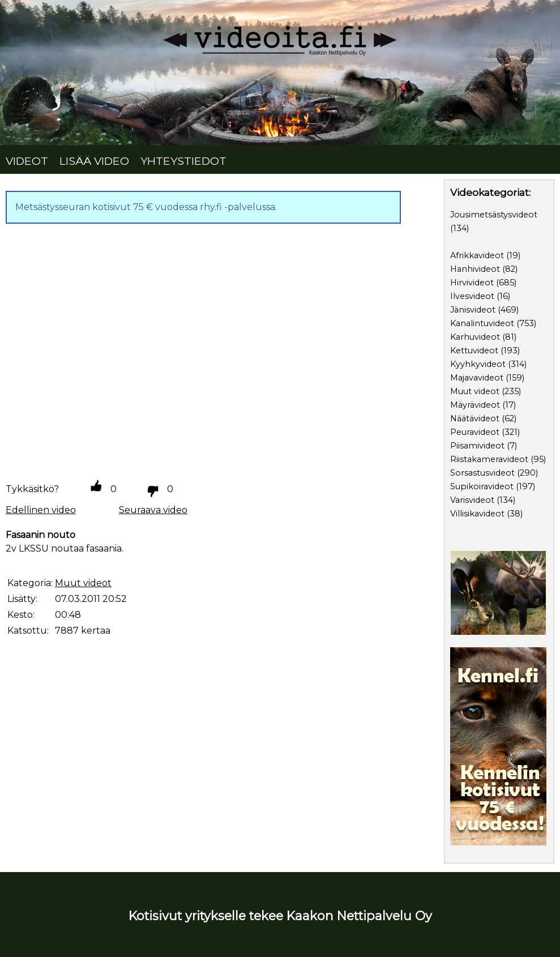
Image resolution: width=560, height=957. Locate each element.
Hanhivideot (475, 269)
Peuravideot (475, 432)
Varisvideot (472, 500)
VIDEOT (27, 161)
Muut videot (475, 391)
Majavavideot (477, 378)
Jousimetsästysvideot (494, 215)
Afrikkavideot (477, 255)
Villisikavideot (477, 514)
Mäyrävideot (475, 405)
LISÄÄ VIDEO (94, 161)
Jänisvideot (473, 310)
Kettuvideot (474, 351)
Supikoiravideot (482, 486)
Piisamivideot (477, 446)
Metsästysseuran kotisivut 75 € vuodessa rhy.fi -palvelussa (145, 207)
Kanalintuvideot (482, 323)
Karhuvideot (475, 337)
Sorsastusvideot (482, 473)
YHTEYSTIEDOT (183, 161)
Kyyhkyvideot (478, 364)
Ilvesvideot (472, 296)
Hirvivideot (472, 283)
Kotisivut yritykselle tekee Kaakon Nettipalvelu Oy (280, 916)
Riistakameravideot (489, 459)
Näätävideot (475, 418)
